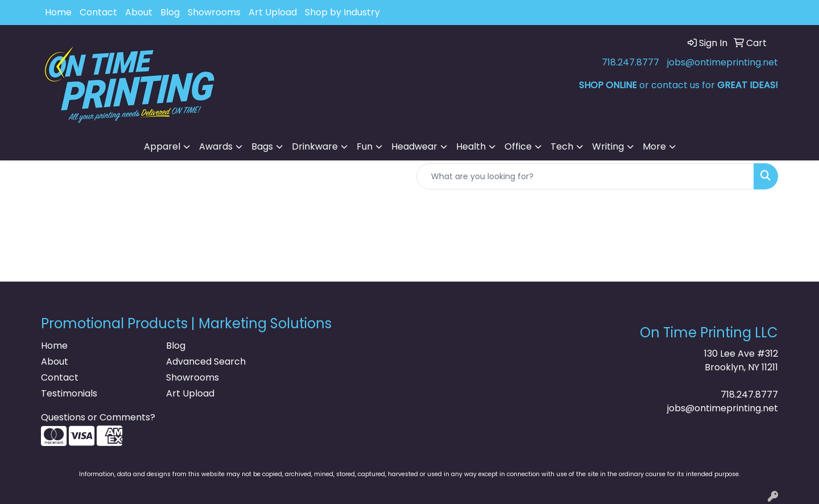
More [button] (654, 146)
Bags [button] (262, 146)
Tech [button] (562, 146)
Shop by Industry (342, 12)
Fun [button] (365, 146)
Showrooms (214, 12)
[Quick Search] (585, 176)
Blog (170, 12)
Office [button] (518, 146)
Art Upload (273, 12)
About (139, 12)
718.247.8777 (630, 62)
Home (58, 12)
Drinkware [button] (315, 146)
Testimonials (69, 393)
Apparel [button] (162, 146)
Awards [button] (216, 146)
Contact (98, 12)
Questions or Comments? (98, 417)
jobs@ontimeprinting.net (723, 62)
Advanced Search (206, 362)
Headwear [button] (414, 146)
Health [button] (471, 146)
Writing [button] (608, 146)
